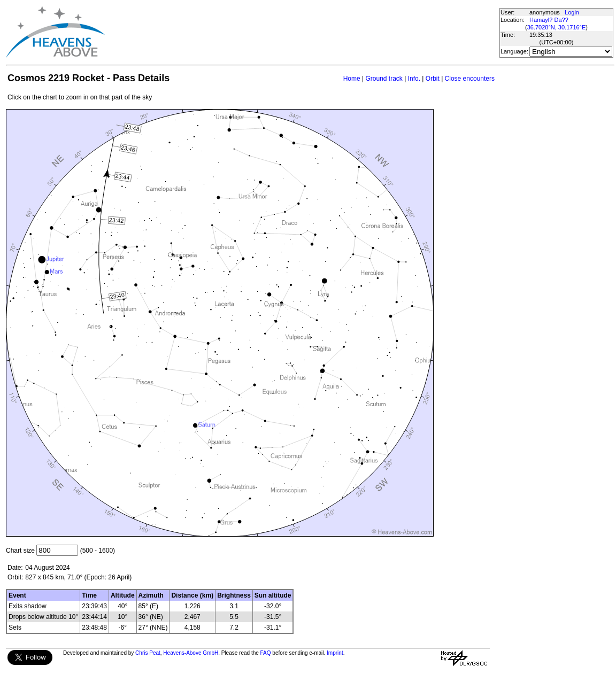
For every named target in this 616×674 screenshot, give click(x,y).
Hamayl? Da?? (549, 20)
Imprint (335, 653)
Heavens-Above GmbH (191, 653)
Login (572, 12)
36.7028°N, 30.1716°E (557, 27)
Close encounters (470, 79)
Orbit (433, 79)
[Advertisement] (302, 32)
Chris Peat (148, 653)
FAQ (266, 653)
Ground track (384, 79)
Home (352, 79)
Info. (414, 79)
